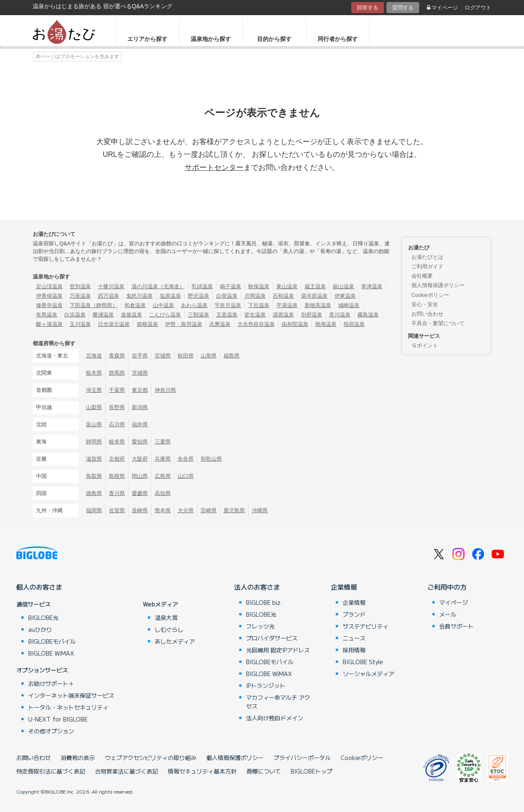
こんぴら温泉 (165, 315)
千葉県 (117, 390)
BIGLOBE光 (43, 617)
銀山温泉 (343, 286)
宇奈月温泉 (228, 305)
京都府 (117, 459)
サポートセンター (214, 167)
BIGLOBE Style (363, 662)
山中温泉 (163, 305)
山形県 (209, 356)
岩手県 (140, 356)
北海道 (94, 356)
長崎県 (140, 510)
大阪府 (140, 459)
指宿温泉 (354, 324)
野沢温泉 (199, 296)
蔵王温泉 (315, 286)
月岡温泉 (255, 296)
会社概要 (422, 276)
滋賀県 (94, 459)
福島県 (232, 356)
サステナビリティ (366, 626)
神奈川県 (165, 390)
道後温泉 (131, 315)
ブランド (354, 614)
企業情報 (344, 587)
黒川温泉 (340, 315)
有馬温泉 (47, 315)
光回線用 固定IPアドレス (278, 650)
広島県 (163, 476)
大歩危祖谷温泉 (256, 324)
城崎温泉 (349, 305)
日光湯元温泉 (114, 324)
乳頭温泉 (202, 286)
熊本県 (163, 510)
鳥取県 (94, 476)
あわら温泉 (194, 305)
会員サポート (456, 626)
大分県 (186, 510)
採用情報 (354, 650)
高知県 (163, 493)
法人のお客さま (257, 587)
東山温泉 (287, 286)
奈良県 (186, 459)
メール (448, 614)
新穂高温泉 (318, 305)
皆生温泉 (255, 315)
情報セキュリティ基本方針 (202, 771)
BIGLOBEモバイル (52, 641)
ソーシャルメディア (368, 674)
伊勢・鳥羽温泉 (184, 324)
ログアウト (478, 8)
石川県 (117, 424)
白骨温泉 (227, 296)
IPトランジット (266, 685)
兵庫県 (163, 459)
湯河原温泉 (314, 296)
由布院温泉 (295, 324)
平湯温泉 (287, 305)
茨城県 (140, 373)
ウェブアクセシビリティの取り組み (151, 758)
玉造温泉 (227, 315)
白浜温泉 (75, 315)
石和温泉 (283, 296)
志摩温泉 (220, 324)
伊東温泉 (345, 296)
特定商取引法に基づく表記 (51, 771)
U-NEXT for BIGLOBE (58, 719)
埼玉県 (94, 390)
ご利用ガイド (427, 266)
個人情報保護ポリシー (438, 285)
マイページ (443, 8)
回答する (368, 8)
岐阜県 (117, 442)
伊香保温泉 (49, 296)
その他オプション (51, 731)
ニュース (354, 638)
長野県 (117, 407)
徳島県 (94, 493)
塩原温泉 (170, 296)
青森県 (117, 356)
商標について (264, 771)
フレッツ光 (260, 626)
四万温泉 (108, 296)
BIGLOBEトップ (312, 771)
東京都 (140, 390)
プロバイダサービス (272, 638)
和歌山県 (211, 459)
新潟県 (140, 407)
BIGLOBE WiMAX (51, 653)
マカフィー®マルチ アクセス (278, 702)
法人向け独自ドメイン (275, 718)
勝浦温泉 (103, 315)
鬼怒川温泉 (139, 296)
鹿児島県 (234, 510)
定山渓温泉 (49, 286)
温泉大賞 (166, 617)
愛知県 (140, 442)
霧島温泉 (368, 315)
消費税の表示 (78, 758)
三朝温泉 (199, 315)
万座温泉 (80, 296)
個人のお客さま (39, 587)
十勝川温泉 (111, 286)
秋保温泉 (259, 286)
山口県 (186, 476)
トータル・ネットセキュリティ (68, 707)
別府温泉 (312, 315)
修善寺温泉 (49, 305)
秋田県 (186, 356)
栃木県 (94, 373)
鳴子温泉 (230, 286)
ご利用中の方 (447, 587)
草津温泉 (372, 286)
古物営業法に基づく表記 (126, 771)
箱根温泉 (147, 324)
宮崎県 (209, 510)
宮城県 (163, 356)
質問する (403, 8)
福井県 (140, 424)
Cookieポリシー (430, 295)
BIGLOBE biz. (264, 602)
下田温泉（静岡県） (94, 305)
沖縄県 (260, 510)
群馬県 (117, 373)
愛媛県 (140, 493)
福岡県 (94, 510)
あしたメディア (175, 641)
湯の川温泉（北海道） (158, 286)
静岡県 (94, 442)
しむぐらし (169, 629)
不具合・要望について (438, 323)
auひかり (40, 629)
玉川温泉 (80, 324)
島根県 (117, 476)
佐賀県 (117, 510)
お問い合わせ (427, 314)
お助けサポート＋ (51, 683)
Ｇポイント (425, 345)
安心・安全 (425, 304)
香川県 (117, 493)
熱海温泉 (326, 324)
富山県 (94, 424)
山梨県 (94, 407)
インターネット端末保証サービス (71, 695)
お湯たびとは (427, 257)
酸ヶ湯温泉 (49, 324)
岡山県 (140, 476)
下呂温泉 (259, 305)
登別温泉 (80, 286)
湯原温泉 (283, 315)
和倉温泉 (135, 305)
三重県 (163, 442)
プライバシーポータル (302, 758)
